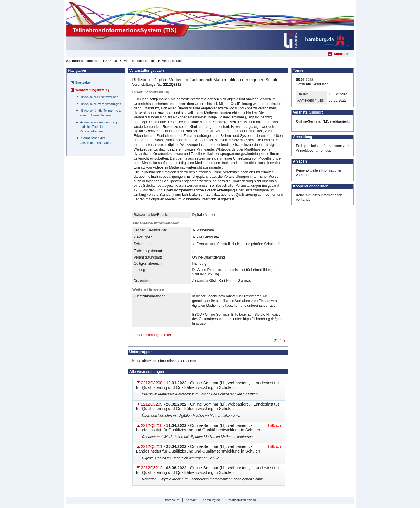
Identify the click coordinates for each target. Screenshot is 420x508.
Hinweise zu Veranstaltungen (101, 104)
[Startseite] (210, 26)
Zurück (280, 341)
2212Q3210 (152, 425)
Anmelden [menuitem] (341, 54)
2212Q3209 (152, 404)
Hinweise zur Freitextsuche (99, 97)
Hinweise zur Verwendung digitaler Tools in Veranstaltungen (98, 127)
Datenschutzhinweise (242, 500)
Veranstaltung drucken (155, 335)
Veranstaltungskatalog (92, 90)
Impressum (171, 500)
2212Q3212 (152, 468)
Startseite (83, 83)
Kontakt (191, 500)
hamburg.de (211, 500)
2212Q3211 (152, 446)
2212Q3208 (152, 383)
